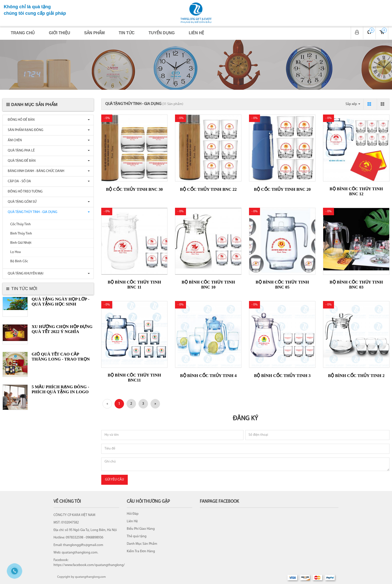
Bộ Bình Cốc (19, 261)
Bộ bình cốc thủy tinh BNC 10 (208, 285)
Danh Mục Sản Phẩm (142, 544)
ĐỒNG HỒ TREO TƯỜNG (24, 192)
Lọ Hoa (15, 252)
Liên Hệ (132, 521)
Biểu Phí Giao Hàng (141, 529)
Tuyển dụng (162, 33)
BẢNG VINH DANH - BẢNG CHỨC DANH (35, 171)
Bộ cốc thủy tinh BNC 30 (134, 189)
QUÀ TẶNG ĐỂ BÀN (20, 161)
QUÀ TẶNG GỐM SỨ (21, 202)
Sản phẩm (94, 33)
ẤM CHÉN (13, 140)
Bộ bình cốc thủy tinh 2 (356, 376)
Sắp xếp (353, 104)
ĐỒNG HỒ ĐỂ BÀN (20, 120)
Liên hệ (196, 33)
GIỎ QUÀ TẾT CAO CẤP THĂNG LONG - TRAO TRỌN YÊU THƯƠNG (60, 359)
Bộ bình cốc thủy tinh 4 (208, 376)
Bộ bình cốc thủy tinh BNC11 (134, 378)
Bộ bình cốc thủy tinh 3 (282, 376)
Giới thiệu (59, 33)
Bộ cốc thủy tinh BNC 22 (208, 189)
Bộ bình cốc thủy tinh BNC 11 (134, 285)
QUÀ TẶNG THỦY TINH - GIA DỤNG (31, 212)
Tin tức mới (24, 289)
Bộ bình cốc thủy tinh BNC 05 (282, 285)
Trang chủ (23, 33)
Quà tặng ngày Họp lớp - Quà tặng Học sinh (60, 302)
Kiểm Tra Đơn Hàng (141, 551)
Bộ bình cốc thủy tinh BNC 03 (356, 285)
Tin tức (127, 33)
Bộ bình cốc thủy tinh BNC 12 (356, 191)
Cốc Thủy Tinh (20, 224)
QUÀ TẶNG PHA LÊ (20, 151)
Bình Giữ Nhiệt (21, 243)
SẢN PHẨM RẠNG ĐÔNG (24, 130)
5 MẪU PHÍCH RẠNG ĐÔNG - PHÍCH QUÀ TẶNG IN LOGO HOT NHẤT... (60, 392)
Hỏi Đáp (133, 514)
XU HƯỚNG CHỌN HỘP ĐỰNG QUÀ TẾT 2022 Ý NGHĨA (62, 329)
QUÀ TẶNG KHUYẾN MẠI (24, 274)
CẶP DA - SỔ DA (18, 181)
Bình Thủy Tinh (21, 234)
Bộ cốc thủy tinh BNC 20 (282, 189)
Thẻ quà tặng (137, 536)
